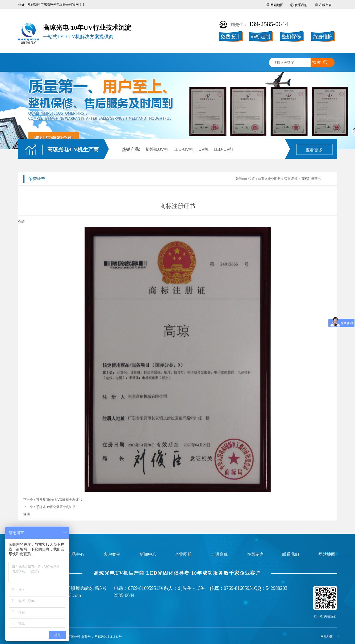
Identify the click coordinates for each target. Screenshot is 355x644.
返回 (27, 514)
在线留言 (325, 5)
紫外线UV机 (157, 149)
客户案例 (127, 63)
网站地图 (277, 5)
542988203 (277, 588)
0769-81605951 (143, 588)
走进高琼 (220, 63)
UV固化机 (65, 63)
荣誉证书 (291, 179)
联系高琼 (251, 63)
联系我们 (301, 5)
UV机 (203, 149)
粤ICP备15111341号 (108, 637)
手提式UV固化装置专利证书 (56, 507)
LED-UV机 (183, 149)
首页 (261, 179)
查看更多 (314, 150)
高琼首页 (34, 63)
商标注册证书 (311, 179)
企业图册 (158, 63)
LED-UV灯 (224, 149)
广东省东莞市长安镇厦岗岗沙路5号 (70, 588)
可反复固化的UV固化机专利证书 (59, 500)
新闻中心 (189, 63)
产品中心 (96, 63)
